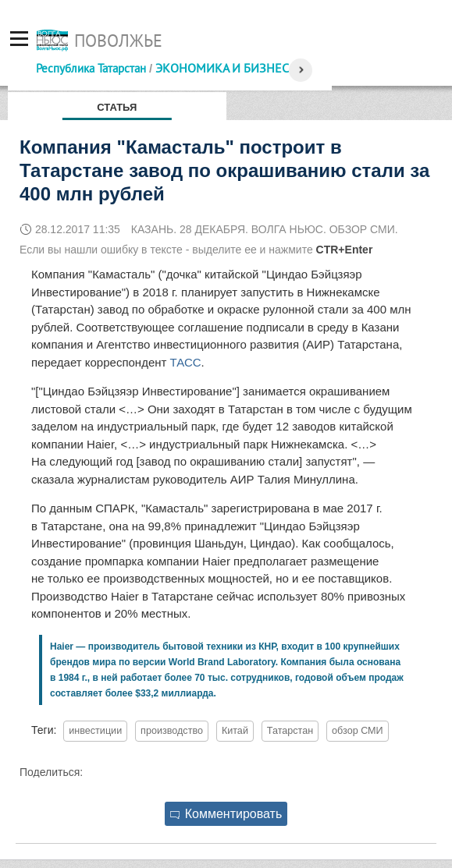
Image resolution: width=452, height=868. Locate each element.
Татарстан (290, 731)
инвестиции (95, 731)
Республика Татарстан (91, 68)
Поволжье (118, 41)
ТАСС (186, 362)
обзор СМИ (358, 731)
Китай (235, 731)
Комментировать (226, 814)
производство (172, 731)
